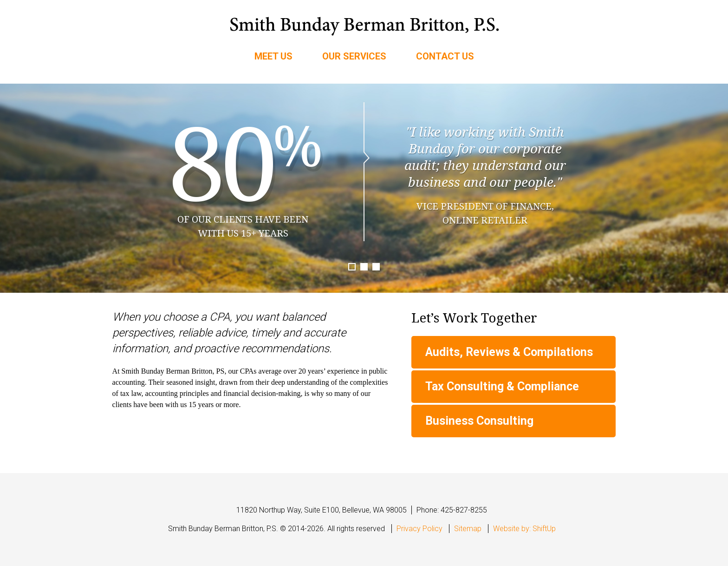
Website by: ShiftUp (524, 529)
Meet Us (273, 56)
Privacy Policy (419, 529)
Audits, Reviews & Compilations (509, 352)
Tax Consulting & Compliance (502, 386)
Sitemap (468, 529)
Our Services (354, 56)
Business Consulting (479, 421)
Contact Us (445, 56)
